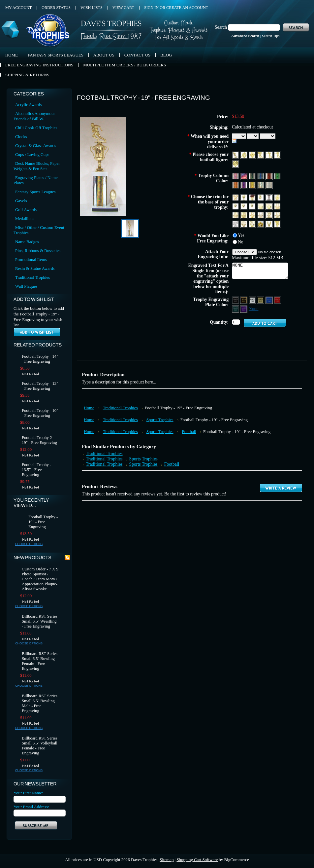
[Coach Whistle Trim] (277, 197)
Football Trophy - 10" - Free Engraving (40, 413)
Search (221, 27)
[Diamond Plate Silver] (269, 185)
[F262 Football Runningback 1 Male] (236, 155)
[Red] (270, 176)
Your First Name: (28, 793)
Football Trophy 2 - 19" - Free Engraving (39, 440)
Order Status (56, 8)
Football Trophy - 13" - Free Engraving (40, 386)
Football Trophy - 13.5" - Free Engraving (36, 470)
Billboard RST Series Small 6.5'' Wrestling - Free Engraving (40, 621)
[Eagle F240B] (270, 224)
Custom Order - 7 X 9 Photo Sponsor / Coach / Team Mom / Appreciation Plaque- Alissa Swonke (40, 579)
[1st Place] (236, 206)
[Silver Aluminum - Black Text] (253, 300)
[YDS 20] (253, 224)
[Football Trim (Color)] (253, 197)
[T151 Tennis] (277, 224)
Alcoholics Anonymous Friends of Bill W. (34, 116)
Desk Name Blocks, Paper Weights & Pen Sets (37, 166)
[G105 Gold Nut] (261, 224)
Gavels (21, 201)
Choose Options (29, 544)
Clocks (21, 137)
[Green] (277, 176)
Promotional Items (31, 259)
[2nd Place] (244, 206)
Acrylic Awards (28, 105)
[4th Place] (261, 206)
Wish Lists (92, 8)
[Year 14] (270, 215)
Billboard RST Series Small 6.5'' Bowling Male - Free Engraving (40, 703)
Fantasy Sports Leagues (35, 192)
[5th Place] (270, 206)
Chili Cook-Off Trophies (36, 128)
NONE (260, 271)
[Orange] (236, 185)
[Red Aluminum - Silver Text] (277, 300)
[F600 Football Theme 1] (253, 155)
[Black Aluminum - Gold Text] (244, 300)
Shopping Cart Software (197, 860)
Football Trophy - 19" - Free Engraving (43, 522)
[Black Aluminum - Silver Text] (236, 300)
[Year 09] (244, 215)
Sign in (151, 8)
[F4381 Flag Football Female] (270, 155)
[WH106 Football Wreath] (235, 164)
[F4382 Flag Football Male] (277, 155)
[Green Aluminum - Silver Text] (236, 309)
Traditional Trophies (32, 277)
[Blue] (261, 176)
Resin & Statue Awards (35, 268)
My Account (18, 8)
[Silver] (261, 185)
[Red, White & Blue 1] (236, 176)
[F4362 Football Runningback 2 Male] (261, 155)
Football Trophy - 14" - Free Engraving (40, 359)
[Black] (253, 176)
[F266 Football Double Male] (244, 155)
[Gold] (253, 185)
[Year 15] (277, 215)
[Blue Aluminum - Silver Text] (270, 300)
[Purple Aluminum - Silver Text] (244, 309)
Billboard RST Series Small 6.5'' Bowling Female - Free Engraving (40, 661)
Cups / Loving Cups (32, 154)
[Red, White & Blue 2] (244, 176)
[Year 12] (253, 215)
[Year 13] (261, 215)
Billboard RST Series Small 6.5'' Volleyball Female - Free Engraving (40, 746)
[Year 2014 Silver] (236, 224)
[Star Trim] (261, 197)
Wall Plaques (26, 286)
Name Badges (27, 242)
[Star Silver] (270, 197)
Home (89, 408)
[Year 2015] (244, 224)
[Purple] (244, 185)
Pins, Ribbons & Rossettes (38, 251)
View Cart (123, 8)
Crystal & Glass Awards (36, 145)
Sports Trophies (160, 420)
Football (189, 432)
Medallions (25, 218)
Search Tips (271, 36)
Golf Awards (26, 210)
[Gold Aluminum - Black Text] (261, 300)
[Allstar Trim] (236, 197)
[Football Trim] (244, 197)
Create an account (187, 8)
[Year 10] (236, 215)
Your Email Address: (31, 807)
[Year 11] (277, 206)
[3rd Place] (253, 206)
